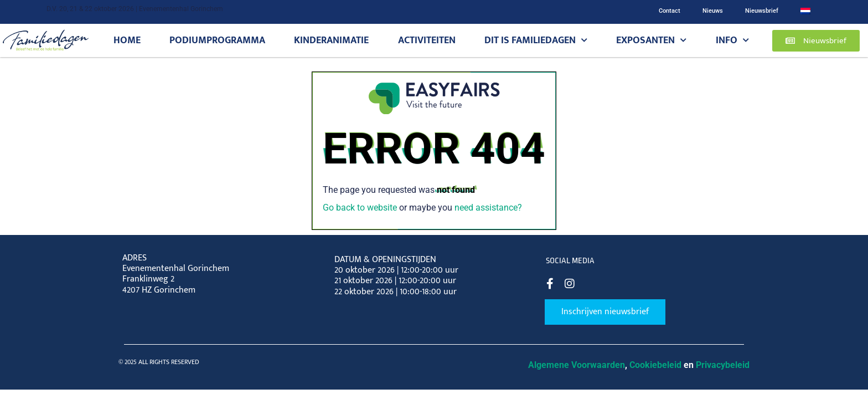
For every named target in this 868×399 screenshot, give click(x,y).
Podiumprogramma (217, 40)
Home (127, 40)
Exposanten (651, 40)
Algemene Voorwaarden (577, 365)
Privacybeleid (723, 365)
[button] (816, 41)
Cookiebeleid (655, 365)
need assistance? (488, 208)
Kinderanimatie (331, 40)
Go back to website (360, 208)
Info (732, 40)
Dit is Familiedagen (536, 40)
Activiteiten (427, 40)
